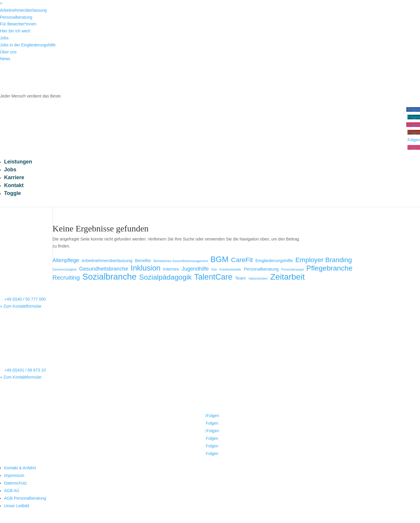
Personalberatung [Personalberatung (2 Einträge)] (261, 269)
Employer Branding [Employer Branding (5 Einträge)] (324, 260)
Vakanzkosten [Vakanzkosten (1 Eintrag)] (258, 278)
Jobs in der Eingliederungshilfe (28, 45)
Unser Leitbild (17, 506)
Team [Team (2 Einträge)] (240, 278)
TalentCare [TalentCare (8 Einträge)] (213, 277)
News (5, 59)
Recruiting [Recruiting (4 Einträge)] (66, 277)
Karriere (14, 177)
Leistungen (18, 162)
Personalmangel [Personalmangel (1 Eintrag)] (292, 269)
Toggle (13, 193)
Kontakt (14, 185)
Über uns (8, 52)
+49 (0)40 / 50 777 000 (25, 299)
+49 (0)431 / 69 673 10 (25, 370)
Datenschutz (15, 483)
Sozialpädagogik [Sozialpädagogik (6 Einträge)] (165, 277)
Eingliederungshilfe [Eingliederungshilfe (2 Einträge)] (274, 260)
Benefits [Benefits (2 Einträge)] (143, 260)
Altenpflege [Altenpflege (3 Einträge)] (66, 260)
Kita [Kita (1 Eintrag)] (214, 269)
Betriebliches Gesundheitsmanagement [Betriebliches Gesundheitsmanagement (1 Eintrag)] (181, 261)
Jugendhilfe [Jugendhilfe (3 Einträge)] (195, 269)
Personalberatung (16, 17)
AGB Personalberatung (25, 498)
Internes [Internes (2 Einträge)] (171, 269)
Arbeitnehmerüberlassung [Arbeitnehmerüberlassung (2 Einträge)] (107, 260)
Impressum (14, 475)
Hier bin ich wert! (15, 31)
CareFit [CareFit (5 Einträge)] (242, 260)
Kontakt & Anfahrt (20, 468)
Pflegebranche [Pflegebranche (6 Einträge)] (329, 268)
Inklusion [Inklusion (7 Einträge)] (146, 268)
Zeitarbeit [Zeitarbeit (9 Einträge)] (288, 277)
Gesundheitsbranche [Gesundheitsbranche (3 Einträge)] (104, 269)
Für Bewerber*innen (18, 24)
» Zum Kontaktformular (21, 306)
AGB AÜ (12, 491)
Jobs (4, 38)
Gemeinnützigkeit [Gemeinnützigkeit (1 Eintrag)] (64, 269)
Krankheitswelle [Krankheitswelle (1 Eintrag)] (230, 269)
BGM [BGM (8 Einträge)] (220, 260)
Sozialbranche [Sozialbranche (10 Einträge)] (109, 277)
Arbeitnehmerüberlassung (23, 10)
